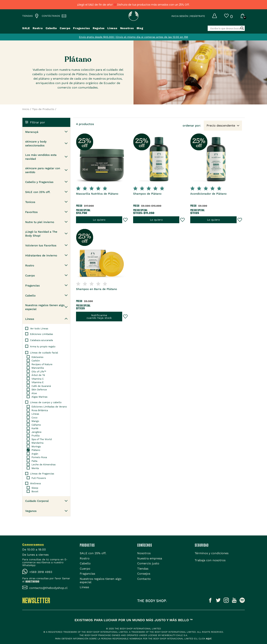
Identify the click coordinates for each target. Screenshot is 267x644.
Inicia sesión (180, 17)
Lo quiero (99, 219)
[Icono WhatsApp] (47, 572)
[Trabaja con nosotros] (210, 560)
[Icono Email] (47, 588)
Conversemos (33, 544)
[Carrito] (243, 18)
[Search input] (231, 30)
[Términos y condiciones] (212, 553)
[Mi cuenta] (211, 17)
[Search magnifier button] (242, 30)
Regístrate (198, 17)
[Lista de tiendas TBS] (29, 17)
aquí (209, 639)
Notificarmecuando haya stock (99, 317)
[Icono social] (210, 601)
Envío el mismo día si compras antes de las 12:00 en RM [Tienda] (152, 38)
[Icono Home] (134, 17)
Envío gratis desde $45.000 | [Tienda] (98, 38)
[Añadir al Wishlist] (125, 219)
